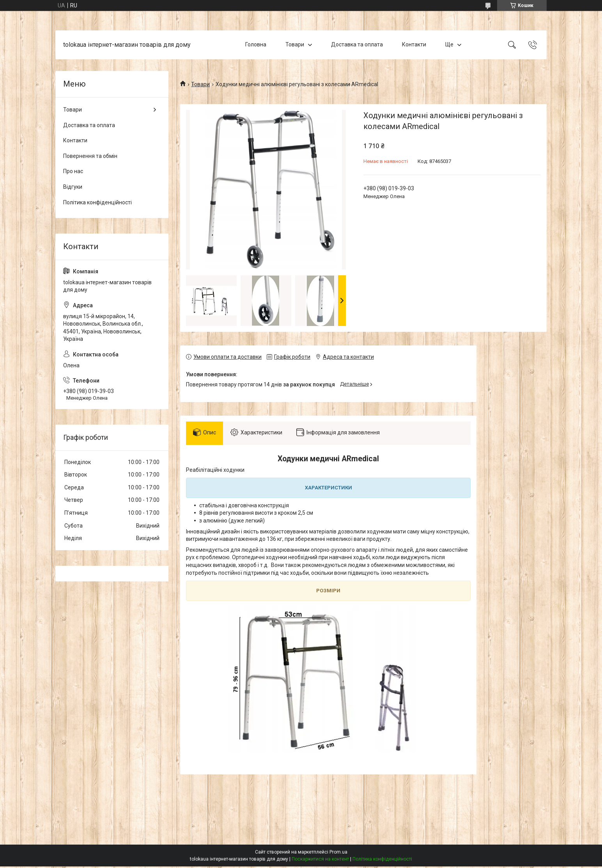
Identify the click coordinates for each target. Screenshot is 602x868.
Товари (295, 44)
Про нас (73, 171)
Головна (256, 44)
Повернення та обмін (90, 156)
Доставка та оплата (357, 44)
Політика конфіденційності (97, 202)
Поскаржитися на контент (320, 861)
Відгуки (73, 187)
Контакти (414, 44)
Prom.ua (338, 854)
